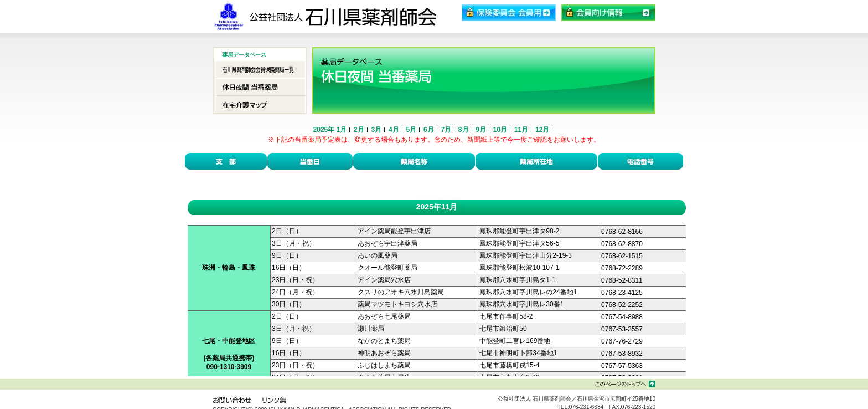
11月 (521, 130)
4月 (394, 130)
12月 (542, 130)
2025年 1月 (330, 130)
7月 (446, 130)
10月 (500, 130)
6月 (429, 130)
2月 (359, 130)
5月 (411, 130)
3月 (377, 130)
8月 (464, 130)
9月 (481, 130)
